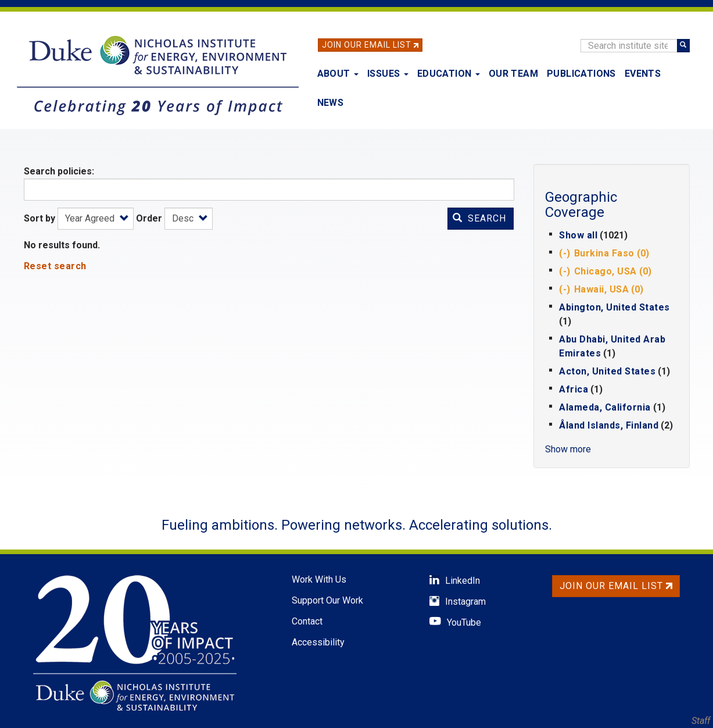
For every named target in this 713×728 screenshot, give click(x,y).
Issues (388, 74)
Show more (568, 449)
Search (479, 218)
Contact (307, 621)
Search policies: (59, 171)
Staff (701, 721)
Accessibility (318, 642)
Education (449, 74)
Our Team (513, 74)
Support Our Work (327, 600)
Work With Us (319, 579)
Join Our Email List (367, 45)
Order (149, 218)
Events (643, 74)
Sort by (40, 218)
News (331, 103)
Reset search (55, 266)
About (338, 74)
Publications (581, 74)
